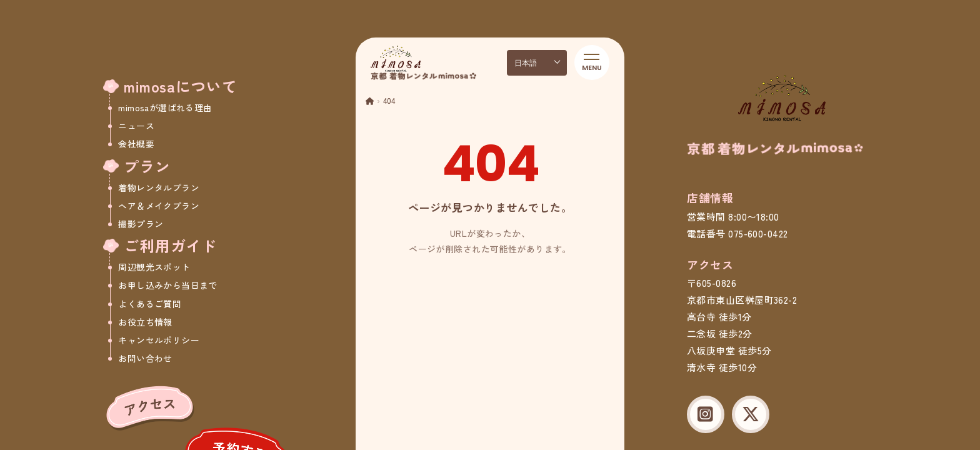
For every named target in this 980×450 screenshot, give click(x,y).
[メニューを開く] (592, 62)
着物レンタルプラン (159, 187)
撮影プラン (141, 224)
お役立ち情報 (145, 322)
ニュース (136, 126)
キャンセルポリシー (159, 340)
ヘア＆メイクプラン (159, 206)
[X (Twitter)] (751, 414)
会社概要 (136, 144)
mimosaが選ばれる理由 (165, 107)
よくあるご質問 (150, 304)
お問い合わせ (145, 358)
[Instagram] (706, 414)
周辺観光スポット (154, 267)
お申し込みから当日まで (168, 285)
